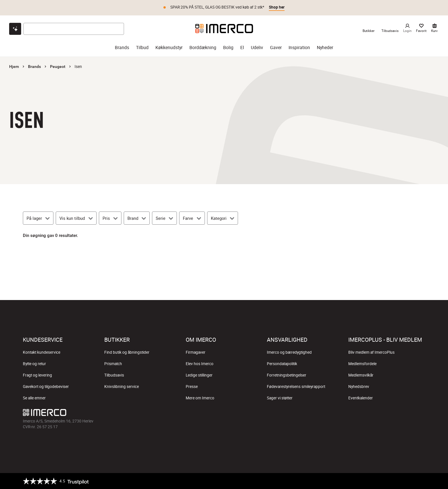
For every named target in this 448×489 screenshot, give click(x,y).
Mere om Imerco (200, 398)
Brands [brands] (122, 48)
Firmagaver (196, 352)
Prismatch (113, 364)
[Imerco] (224, 29)
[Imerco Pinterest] (238, 414)
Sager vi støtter (280, 398)
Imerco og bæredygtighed (289, 352)
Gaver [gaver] (276, 48)
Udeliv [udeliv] (257, 48)
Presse (192, 387)
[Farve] (192, 218)
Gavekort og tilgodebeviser (46, 387)
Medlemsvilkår (361, 375)
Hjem (14, 67)
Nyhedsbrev (359, 387)
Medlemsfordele (362, 364)
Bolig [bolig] (228, 48)
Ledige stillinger (199, 375)
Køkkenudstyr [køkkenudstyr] (169, 48)
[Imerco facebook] (197, 414)
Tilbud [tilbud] (142, 48)
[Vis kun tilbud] (76, 218)
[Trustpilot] (56, 481)
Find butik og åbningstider (127, 352)
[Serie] (164, 218)
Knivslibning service (122, 387)
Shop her (277, 7)
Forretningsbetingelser (287, 375)
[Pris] (110, 218)
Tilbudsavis (114, 375)
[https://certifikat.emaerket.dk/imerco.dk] (420, 481)
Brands (34, 67)
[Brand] (137, 218)
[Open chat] (15, 29)
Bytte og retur (34, 364)
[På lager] (38, 218)
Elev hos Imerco (200, 364)
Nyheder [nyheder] (325, 48)
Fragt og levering (37, 375)
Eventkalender (361, 398)
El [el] (242, 48)
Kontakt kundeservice (42, 352)
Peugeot (58, 67)
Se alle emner (34, 398)
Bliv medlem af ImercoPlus (371, 352)
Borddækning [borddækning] (203, 48)
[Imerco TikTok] (224, 414)
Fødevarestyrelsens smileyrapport (296, 387)
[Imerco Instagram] (210, 414)
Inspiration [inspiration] (299, 48)
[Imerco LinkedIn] (251, 414)
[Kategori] (223, 218)
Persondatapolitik (282, 364)
